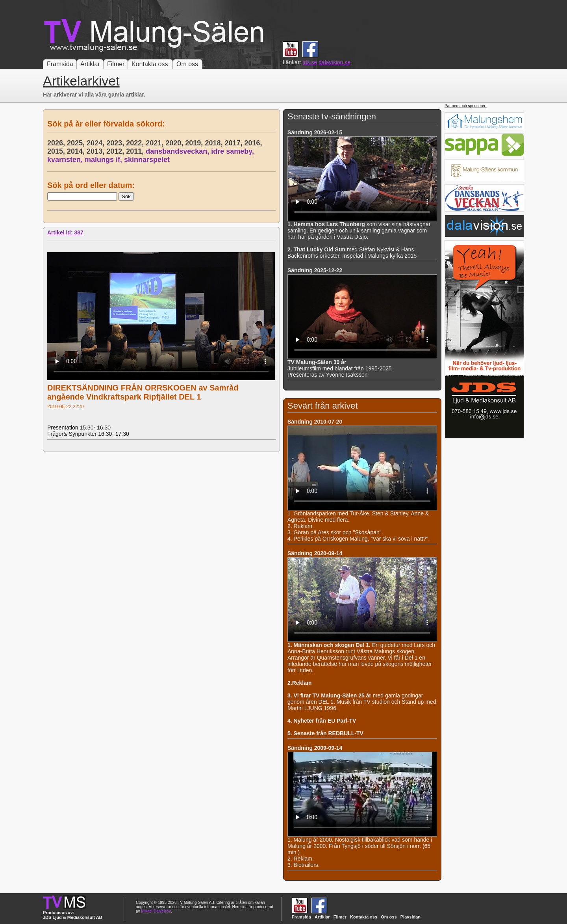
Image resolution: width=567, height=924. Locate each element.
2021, (156, 143)
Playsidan (410, 917)
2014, (77, 151)
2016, (254, 143)
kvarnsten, (66, 160)
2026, (57, 143)
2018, (215, 143)
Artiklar (90, 64)
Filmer (116, 64)
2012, (116, 151)
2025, (77, 143)
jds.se (310, 62)
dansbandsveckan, (178, 151)
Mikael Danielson (156, 911)
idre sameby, (233, 151)
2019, (195, 143)
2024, (96, 143)
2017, (234, 143)
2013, (96, 151)
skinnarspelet (147, 160)
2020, (175, 143)
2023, (116, 143)
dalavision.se (334, 62)
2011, (136, 151)
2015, (57, 151)
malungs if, (104, 160)
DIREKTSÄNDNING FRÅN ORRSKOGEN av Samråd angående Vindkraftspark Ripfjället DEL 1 (143, 392)
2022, (136, 143)
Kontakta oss (150, 64)
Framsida (60, 64)
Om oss (187, 64)
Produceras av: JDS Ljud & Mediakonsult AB (73, 915)
